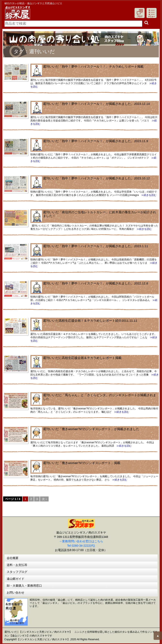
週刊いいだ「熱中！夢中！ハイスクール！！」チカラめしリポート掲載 (93, 66)
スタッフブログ (17, 572)
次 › (44, 499)
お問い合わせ (16, 593)
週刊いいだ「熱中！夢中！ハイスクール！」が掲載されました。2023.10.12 (96, 178)
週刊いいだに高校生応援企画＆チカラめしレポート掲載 (82, 358)
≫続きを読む (148, 195)
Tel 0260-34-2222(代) (81, 546)
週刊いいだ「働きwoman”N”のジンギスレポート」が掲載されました (91, 429)
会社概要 (13, 558)
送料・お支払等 (17, 565)
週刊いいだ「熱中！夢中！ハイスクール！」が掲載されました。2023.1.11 (96, 246)
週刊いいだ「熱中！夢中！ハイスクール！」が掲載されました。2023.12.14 (96, 104)
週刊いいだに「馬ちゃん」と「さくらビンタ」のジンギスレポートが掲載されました (100, 397)
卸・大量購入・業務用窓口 (24, 586)
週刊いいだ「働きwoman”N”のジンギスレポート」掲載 (82, 463)
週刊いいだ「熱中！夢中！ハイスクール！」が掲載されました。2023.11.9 (96, 141)
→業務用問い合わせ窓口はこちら (81, 541)
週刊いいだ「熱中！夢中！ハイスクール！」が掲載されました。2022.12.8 (96, 283)
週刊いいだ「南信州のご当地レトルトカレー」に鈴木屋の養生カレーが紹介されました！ (100, 214)
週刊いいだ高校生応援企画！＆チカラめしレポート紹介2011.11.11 (90, 321)
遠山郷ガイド (16, 579)
